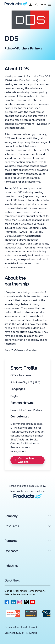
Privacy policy (12, 627)
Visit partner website (24, 460)
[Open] (36, 5)
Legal (24, 627)
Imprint (33, 627)
